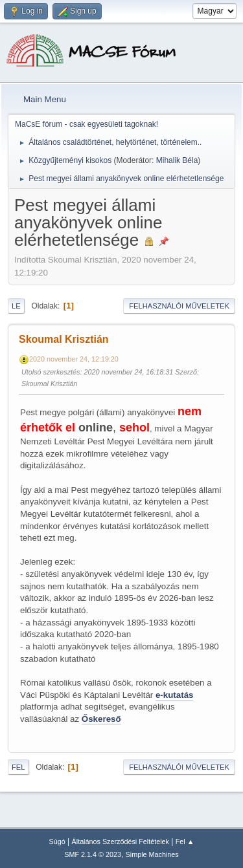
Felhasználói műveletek (179, 306)
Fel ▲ (185, 841)
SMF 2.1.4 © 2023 (93, 854)
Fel (18, 767)
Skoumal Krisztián (64, 339)
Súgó (57, 841)
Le (16, 306)
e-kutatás (175, 695)
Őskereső (101, 719)
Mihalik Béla (177, 160)
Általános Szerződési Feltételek (121, 841)
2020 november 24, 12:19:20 (74, 359)
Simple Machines (152, 854)
